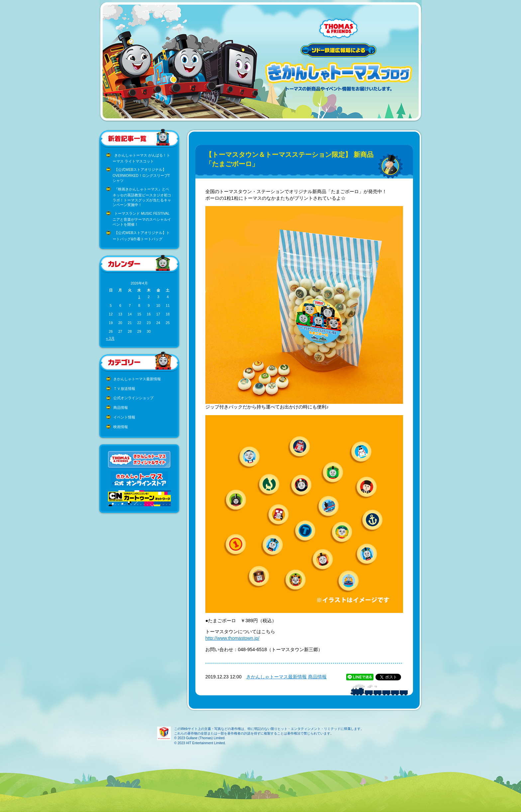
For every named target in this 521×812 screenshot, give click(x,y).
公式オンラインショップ (133, 398)
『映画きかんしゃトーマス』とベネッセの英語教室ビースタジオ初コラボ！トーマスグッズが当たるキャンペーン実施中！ (142, 197)
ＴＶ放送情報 (124, 389)
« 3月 (110, 338)
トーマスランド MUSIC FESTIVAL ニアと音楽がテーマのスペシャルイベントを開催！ (142, 219)
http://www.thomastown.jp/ (232, 638)
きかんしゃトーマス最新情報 (137, 379)
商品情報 (121, 407)
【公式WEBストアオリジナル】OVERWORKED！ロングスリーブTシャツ (141, 175)
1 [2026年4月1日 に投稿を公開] (139, 297)
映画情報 (121, 427)
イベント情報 (124, 417)
